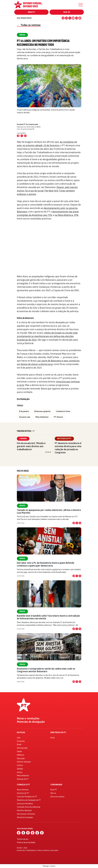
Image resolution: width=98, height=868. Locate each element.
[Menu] (81, 5)
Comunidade (56, 785)
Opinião (20, 769)
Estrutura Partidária (25, 804)
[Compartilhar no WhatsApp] (25, 136)
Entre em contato (57, 797)
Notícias (21, 733)
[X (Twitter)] (70, 18)
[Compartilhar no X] (77, 523)
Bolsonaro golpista (42, 411)
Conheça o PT (23, 785)
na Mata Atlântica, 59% (66, 215)
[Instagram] (66, 18)
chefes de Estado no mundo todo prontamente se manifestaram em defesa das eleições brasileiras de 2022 (47, 336)
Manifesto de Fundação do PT (29, 800)
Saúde (19, 751)
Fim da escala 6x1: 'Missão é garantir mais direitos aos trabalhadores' (31, 446)
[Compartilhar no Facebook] (18, 136)
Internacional (22, 748)
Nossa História (23, 790)
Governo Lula (25, 417)
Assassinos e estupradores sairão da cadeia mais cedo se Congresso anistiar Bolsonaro (46, 670)
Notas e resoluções (28, 718)
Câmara (23, 439)
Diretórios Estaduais (25, 817)
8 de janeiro (24, 411)
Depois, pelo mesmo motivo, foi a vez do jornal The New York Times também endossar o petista (47, 191)
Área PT (31, 12)
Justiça (20, 772)
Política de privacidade (26, 842)
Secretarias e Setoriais (26, 814)
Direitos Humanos (24, 762)
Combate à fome (63, 411)
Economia (21, 741)
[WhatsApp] (76, 18)
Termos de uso (23, 839)
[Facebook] (63, 18)
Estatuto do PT (23, 793)
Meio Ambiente (42, 417)
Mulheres (21, 755)
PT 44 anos (58, 417)
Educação (21, 758)
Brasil (22, 506)
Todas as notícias (29, 25)
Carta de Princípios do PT (27, 797)
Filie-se (67, 12)
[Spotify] (80, 18)
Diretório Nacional (24, 810)
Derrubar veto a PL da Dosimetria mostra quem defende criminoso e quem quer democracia (46, 564)
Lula (19, 738)
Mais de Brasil (23, 471)
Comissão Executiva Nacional (29, 807)
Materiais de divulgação (31, 722)
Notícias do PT (64, 439)
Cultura (20, 765)
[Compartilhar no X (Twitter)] (22, 136)
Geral (53, 738)
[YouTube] (73, 18)
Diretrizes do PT (58, 733)
